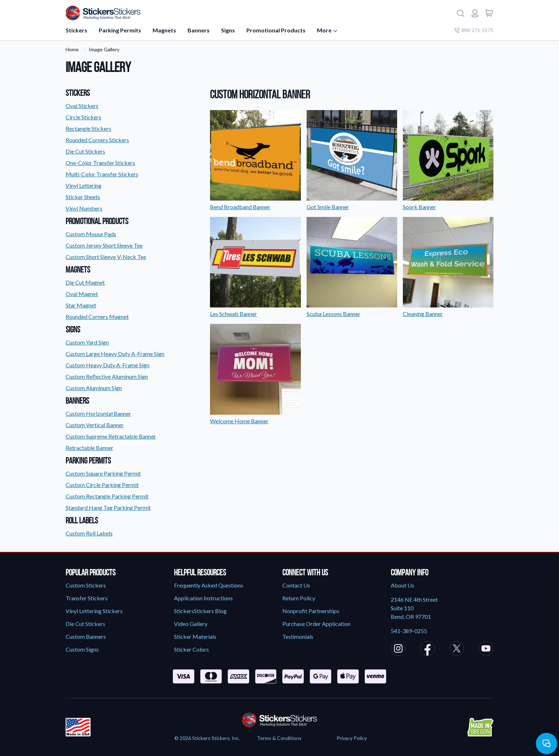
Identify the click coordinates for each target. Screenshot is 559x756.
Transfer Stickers (87, 598)
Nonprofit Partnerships (311, 611)
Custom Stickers (86, 585)
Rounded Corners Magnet (97, 317)
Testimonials (298, 636)
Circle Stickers (83, 117)
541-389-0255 (409, 631)
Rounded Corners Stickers (97, 140)
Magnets (164, 30)
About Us (402, 585)
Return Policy (299, 598)
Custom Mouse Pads (91, 234)
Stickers (76, 30)
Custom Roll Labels (89, 533)
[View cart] (489, 13)
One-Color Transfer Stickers (100, 163)
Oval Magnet (82, 294)
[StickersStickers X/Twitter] (457, 649)
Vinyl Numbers (84, 208)
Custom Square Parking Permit (103, 473)
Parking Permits (120, 30)
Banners (199, 30)
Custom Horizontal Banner (98, 413)
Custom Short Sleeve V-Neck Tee (106, 257)
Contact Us (296, 585)
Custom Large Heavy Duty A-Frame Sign (115, 354)
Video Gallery (191, 624)
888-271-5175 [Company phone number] (474, 30)
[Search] (461, 13)
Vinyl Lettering (84, 185)
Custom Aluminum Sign (94, 388)
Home (72, 49)
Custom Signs (82, 649)
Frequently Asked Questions (209, 585)
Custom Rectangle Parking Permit (107, 496)
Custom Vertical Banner (95, 425)
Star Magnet (81, 305)
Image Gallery (104, 49)
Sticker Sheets (83, 197)
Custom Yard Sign (87, 342)
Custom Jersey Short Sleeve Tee (104, 245)
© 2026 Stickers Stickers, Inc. (207, 738)
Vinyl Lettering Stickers (94, 611)
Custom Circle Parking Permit (102, 485)
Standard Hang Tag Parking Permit (108, 508)
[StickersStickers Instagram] (398, 649)
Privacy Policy (352, 738)
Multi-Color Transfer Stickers (102, 174)
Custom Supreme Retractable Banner (111, 436)
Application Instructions (203, 598)
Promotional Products (276, 30)
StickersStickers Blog (200, 611)
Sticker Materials (195, 636)
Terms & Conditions (279, 738)
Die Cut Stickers (85, 151)
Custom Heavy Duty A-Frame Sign (107, 365)
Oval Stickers (82, 106)
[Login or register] (475, 13)
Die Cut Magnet (85, 282)
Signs (228, 30)
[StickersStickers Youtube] (486, 649)
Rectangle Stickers (88, 128)
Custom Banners (86, 636)
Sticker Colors (191, 649)
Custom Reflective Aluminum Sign (107, 376)
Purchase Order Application (316, 624)
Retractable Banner (89, 448)
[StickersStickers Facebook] (427, 649)
